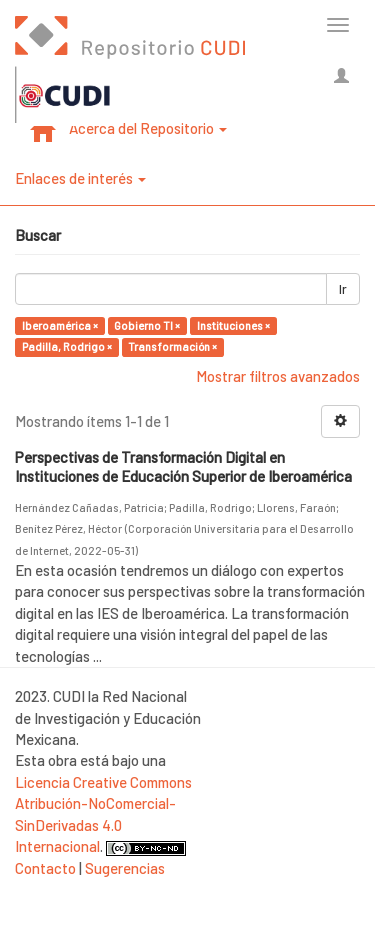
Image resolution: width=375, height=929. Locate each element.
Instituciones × (233, 325)
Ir (343, 289)
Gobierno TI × (147, 325)
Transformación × (172, 346)
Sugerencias (125, 868)
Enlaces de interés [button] (80, 178)
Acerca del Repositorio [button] (148, 128)
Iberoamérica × (60, 325)
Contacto (45, 868)
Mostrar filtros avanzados (278, 376)
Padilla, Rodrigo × (67, 346)
